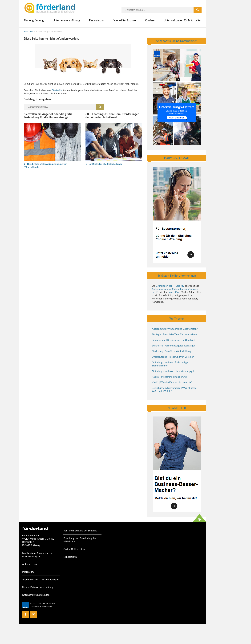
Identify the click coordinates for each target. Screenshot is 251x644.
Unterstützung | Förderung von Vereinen (173, 357)
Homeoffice (174, 292)
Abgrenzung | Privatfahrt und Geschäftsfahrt (175, 329)
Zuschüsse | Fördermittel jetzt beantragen (174, 346)
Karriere (150, 20)
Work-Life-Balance (125, 20)
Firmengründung (34, 20)
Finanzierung (97, 20)
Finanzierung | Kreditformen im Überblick (174, 340)
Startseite (29, 31)
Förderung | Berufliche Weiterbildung (171, 351)
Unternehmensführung (66, 20)
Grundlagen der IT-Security (170, 286)
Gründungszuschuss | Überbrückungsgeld (174, 371)
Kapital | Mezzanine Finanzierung (169, 377)
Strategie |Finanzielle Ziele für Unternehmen (175, 334)
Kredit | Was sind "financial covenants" (172, 382)
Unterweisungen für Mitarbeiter (183, 20)
